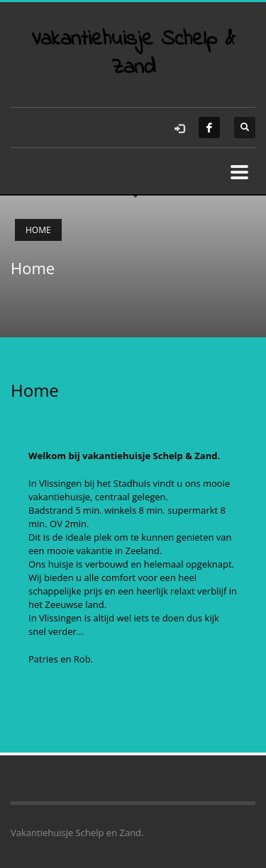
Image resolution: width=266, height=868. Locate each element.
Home (38, 230)
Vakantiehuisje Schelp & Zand (133, 54)
